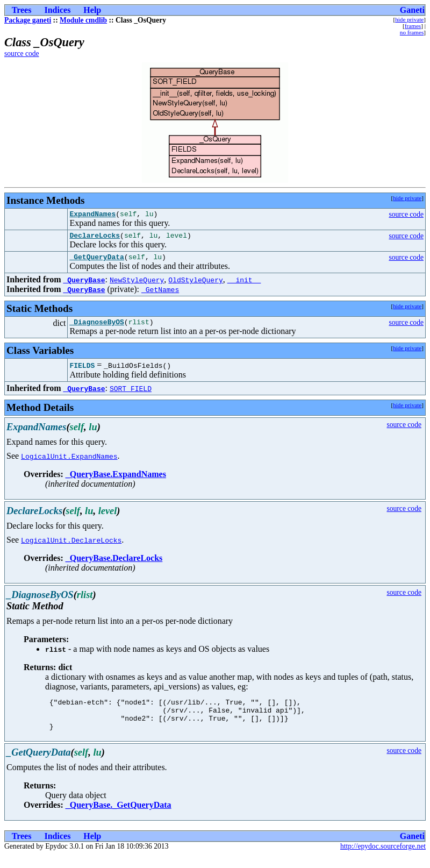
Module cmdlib (83, 20)
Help (92, 10)
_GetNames (160, 294)
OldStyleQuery (195, 284)
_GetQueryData (96, 261)
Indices (57, 10)
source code (22, 54)
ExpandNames (92, 215)
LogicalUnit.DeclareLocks (71, 546)
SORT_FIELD (131, 395)
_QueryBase (84, 284)
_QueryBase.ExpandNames (116, 481)
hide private (409, 19)
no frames (412, 32)
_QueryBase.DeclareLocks (114, 564)
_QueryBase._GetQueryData (119, 818)
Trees (22, 10)
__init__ (244, 284)
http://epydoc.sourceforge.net (383, 859)
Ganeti (412, 10)
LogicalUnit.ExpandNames (69, 463)
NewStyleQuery (137, 284)
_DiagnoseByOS (96, 328)
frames (413, 26)
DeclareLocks (95, 238)
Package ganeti (28, 20)
